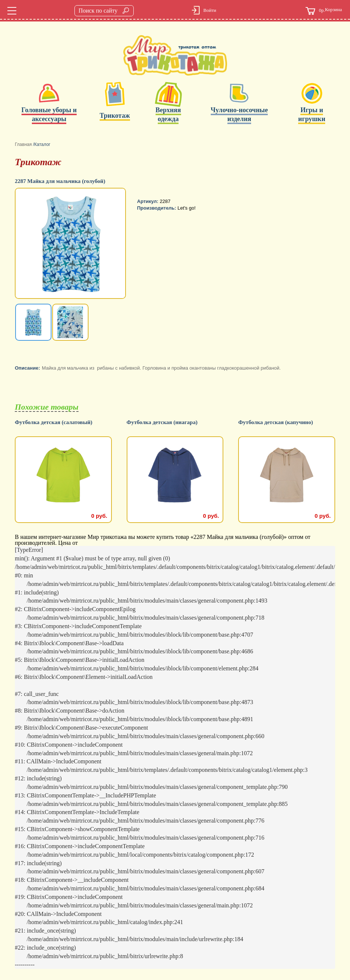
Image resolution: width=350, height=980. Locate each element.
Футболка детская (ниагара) (162, 422)
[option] (71, 244)
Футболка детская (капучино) (276, 422)
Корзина (324, 11)
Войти (210, 10)
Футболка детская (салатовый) (54, 422)
